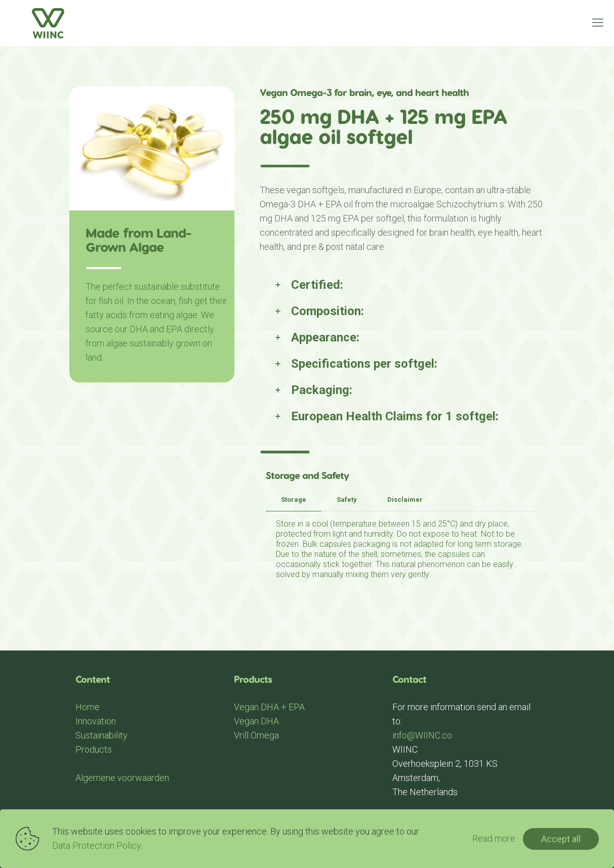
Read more (494, 838)
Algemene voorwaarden (122, 778)
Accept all (561, 839)
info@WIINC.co (422, 735)
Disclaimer (405, 500)
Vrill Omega (256, 735)
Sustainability (101, 735)
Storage (294, 500)
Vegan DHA (256, 721)
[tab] (294, 500)
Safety (347, 500)
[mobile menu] (598, 23)
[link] (402, 285)
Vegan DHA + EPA (269, 707)
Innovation (96, 721)
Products (94, 749)
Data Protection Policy (96, 845)
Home (88, 707)
